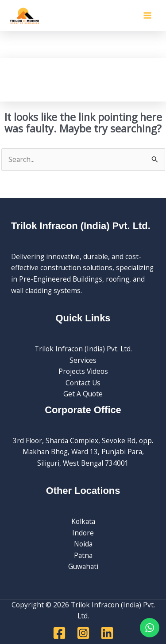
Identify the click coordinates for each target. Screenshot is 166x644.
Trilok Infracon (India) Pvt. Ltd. (83, 349)
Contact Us (83, 383)
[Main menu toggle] (148, 15)
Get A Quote (83, 394)
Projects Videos (83, 371)
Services (83, 360)
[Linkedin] (107, 633)
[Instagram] (83, 633)
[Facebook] (59, 633)
